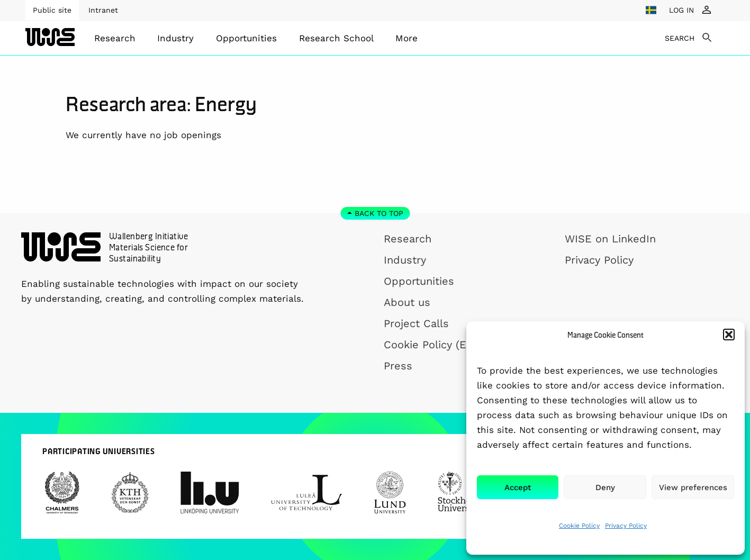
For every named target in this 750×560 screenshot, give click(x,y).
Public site (52, 10)
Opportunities (246, 38)
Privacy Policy (626, 526)
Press (398, 366)
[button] (729, 335)
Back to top (379, 213)
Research (115, 38)
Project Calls (416, 323)
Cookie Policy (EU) (431, 345)
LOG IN (681, 10)
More (406, 38)
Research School (336, 38)
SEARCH (680, 38)
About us (407, 302)
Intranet (103, 10)
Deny (605, 487)
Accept (518, 487)
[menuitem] (115, 38)
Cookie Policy (579, 526)
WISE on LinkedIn (610, 239)
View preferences (693, 487)
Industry (175, 38)
